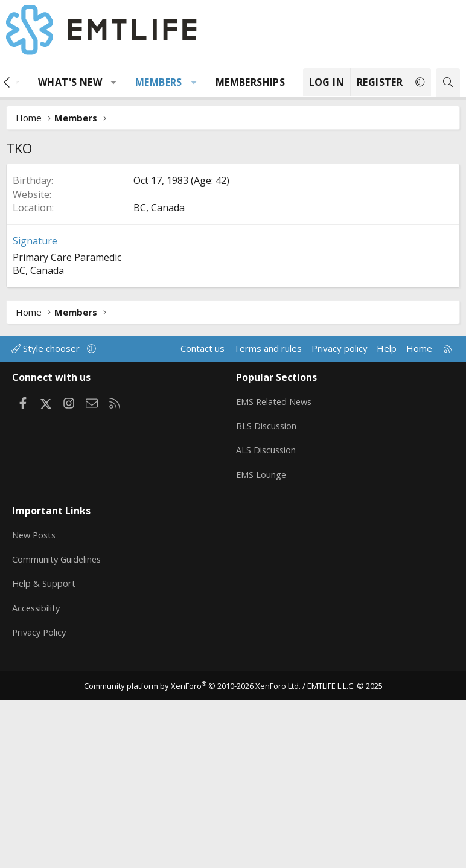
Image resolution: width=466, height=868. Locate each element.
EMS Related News (276, 580)
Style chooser (47, 529)
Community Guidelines (58, 730)
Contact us (203, 529)
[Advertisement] (233, 254)
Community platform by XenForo (192, 853)
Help (387, 529)
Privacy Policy (40, 801)
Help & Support (44, 754)
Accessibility (37, 777)
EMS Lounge (262, 651)
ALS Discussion (267, 627)
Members (159, 82)
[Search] (448, 82)
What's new (70, 82)
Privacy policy (340, 529)
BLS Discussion (267, 604)
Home (419, 529)
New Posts (35, 707)
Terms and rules (268, 529)
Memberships (250, 82)
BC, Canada (159, 389)
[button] (114, 82)
